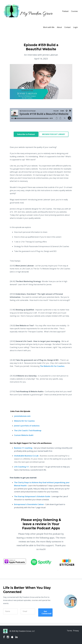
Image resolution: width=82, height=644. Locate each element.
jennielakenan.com (22, 416)
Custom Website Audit (24, 435)
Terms (68, 631)
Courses (74, 11)
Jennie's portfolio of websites (27, 426)
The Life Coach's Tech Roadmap (28, 431)
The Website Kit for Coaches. (52, 366)
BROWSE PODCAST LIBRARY (54, 134)
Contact (67, 27)
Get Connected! (47, 612)
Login (75, 27)
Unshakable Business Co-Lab (26, 456)
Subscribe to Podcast (26, 134)
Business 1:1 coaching (23, 448)
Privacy (76, 631)
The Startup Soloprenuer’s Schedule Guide (32, 496)
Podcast (65, 11)
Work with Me (49, 27)
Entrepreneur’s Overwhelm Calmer (29, 504)
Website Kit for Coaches (24, 421)
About (59, 27)
